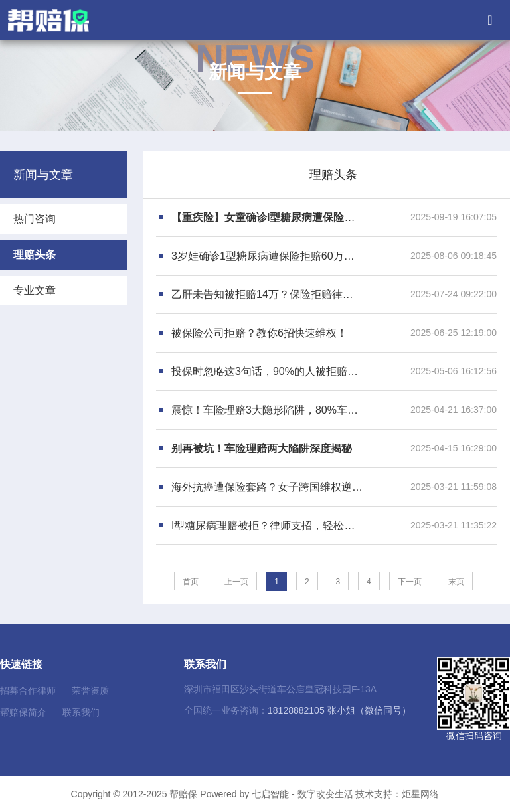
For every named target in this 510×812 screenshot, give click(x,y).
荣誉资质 (90, 690)
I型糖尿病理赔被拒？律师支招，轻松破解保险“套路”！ (268, 526)
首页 (191, 582)
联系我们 (81, 712)
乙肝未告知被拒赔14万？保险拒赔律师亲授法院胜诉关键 (268, 294)
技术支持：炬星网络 (397, 794)
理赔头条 (35, 255)
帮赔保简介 (23, 712)
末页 (456, 582)
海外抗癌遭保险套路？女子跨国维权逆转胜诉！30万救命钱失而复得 (268, 487)
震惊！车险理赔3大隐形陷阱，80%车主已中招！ (268, 410)
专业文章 (35, 290)
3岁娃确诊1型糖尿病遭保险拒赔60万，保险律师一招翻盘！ (268, 256)
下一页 (410, 582)
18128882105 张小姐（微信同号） (339, 710)
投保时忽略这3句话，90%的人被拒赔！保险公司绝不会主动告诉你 (268, 371)
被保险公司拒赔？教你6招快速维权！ (259, 333)
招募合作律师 (28, 690)
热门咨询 (35, 219)
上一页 (236, 582)
